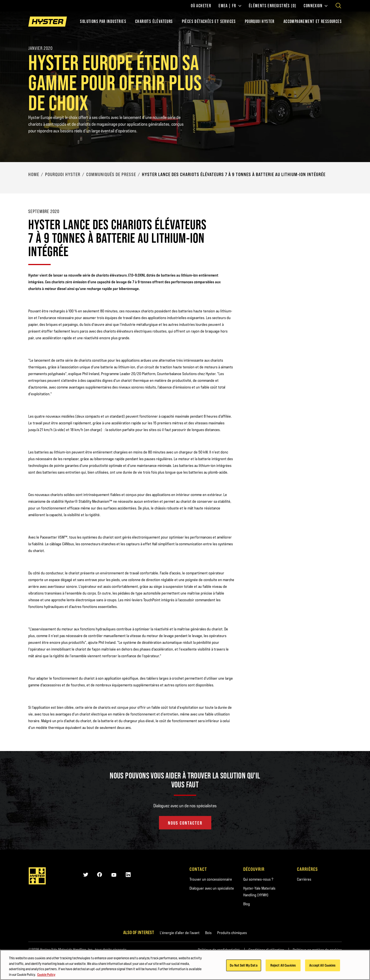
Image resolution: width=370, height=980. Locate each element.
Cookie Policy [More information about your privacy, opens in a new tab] (46, 975)
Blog (247, 904)
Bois (208, 933)
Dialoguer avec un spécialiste (212, 888)
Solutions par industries (103, 21)
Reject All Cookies (283, 966)
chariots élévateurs (154, 21)
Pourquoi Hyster (63, 174)
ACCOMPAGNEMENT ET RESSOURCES (313, 21)
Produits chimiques (232, 933)
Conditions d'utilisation (266, 950)
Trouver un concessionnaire (211, 879)
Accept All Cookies (322, 966)
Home (34, 174)
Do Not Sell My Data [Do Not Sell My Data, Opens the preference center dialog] (243, 966)
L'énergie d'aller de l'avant (180, 933)
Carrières (304, 879)
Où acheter (201, 6)
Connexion (316, 6)
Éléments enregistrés (273, 6)
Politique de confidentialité (219, 950)
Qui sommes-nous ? (258, 879)
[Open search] (338, 6)
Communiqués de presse (111, 174)
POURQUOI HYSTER (260, 21)
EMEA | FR (230, 6)
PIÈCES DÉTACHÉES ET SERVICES (209, 21)
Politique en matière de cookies (317, 950)
